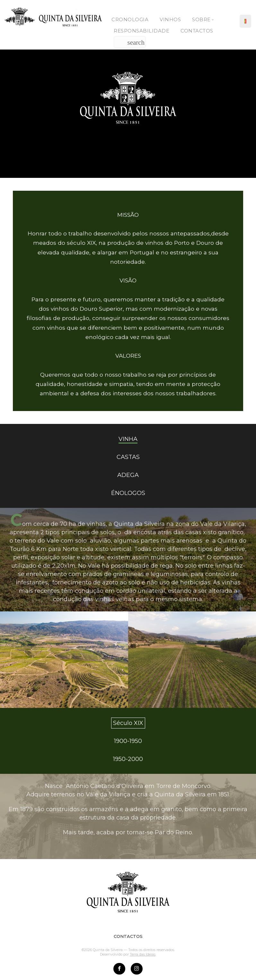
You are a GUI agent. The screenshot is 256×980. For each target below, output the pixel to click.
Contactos (197, 31)
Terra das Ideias (143, 954)
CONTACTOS (128, 936)
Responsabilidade (141, 31)
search (136, 43)
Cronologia (130, 19)
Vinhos (170, 19)
